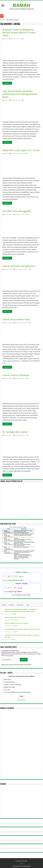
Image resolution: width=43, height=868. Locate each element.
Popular (11, 605)
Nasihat (23, 378)
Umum (18, 39)
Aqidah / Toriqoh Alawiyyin (13, 685)
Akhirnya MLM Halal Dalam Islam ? (15, 617)
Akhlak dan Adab (9, 687)
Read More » (7, 83)
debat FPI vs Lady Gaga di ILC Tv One (21, 150)
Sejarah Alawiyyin (10, 682)
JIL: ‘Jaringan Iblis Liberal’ (15, 432)
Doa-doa (7, 690)
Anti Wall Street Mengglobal (17, 211)
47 (17, 632)
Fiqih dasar (8, 679)
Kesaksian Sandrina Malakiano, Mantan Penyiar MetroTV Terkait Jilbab (19, 33)
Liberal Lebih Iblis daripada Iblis (19, 266)
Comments (20, 605)
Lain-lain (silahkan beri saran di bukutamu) (17, 692)
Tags (28, 605)
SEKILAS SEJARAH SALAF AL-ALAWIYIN (17, 623)
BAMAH (22, 5)
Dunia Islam (14, 154)
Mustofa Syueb (8, 214)
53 (17, 620)
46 (14, 640)
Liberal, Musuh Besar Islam (16, 319)
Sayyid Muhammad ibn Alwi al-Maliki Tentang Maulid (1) (22, 629)
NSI (26, 861)
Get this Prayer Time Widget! (22, 516)
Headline (13, 39)
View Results (21, 700)
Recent (4, 605)
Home (2, 20)
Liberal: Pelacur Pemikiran (16, 375)
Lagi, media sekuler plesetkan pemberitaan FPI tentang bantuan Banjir (20, 94)
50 (17, 626)
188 (15, 614)
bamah (6, 39)
